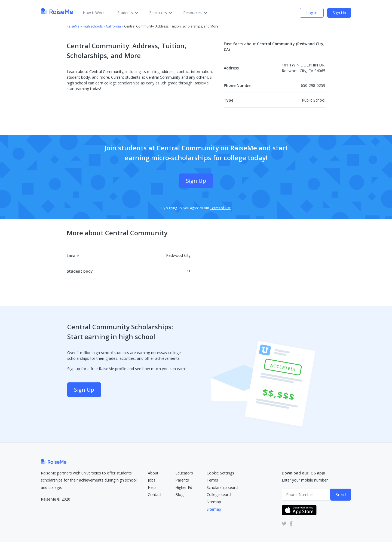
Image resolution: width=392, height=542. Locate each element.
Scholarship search (223, 487)
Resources (195, 13)
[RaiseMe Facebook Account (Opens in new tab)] (290, 523)
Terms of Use (220, 208)
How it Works (95, 13)
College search (220, 494)
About (153, 473)
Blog (179, 494)
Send (341, 495)
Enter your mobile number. (305, 480)
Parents (182, 480)
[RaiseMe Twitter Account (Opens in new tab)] (284, 523)
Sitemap (214, 502)
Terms (212, 480)
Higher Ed (184, 487)
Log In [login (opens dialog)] (312, 13)
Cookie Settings (220, 473)
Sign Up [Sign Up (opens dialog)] (339, 13)
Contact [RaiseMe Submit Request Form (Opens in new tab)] (155, 494)
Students (128, 13)
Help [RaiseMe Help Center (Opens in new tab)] (152, 487)
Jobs (152, 480)
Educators (161, 13)
